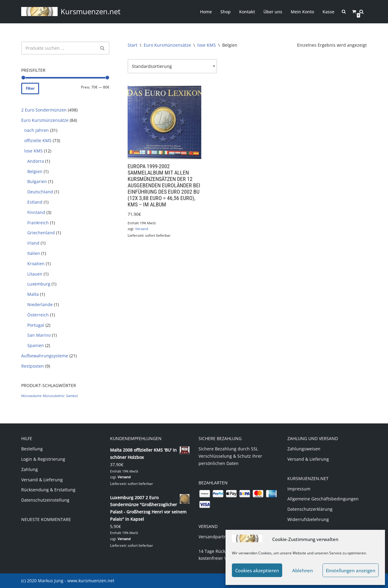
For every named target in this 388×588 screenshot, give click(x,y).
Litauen (35, 274)
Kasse (328, 12)
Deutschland (40, 192)
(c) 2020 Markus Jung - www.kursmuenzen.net (68, 581)
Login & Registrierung (43, 459)
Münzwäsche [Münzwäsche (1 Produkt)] (31, 396)
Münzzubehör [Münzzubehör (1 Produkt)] (54, 396)
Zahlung (30, 469)
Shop (226, 12)
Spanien (36, 345)
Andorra (36, 161)
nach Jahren (37, 130)
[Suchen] (361, 12)
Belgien (35, 171)
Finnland (36, 212)
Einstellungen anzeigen (351, 570)
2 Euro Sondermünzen (44, 110)
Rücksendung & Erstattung (48, 490)
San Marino (39, 335)
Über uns (273, 12)
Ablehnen (303, 570)
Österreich (38, 315)
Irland (33, 243)
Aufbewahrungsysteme (45, 356)
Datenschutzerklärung (310, 509)
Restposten (33, 366)
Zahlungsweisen (304, 449)
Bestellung (32, 449)
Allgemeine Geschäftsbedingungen (323, 499)
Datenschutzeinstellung (45, 500)
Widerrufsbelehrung (308, 519)
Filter (30, 88)
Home (206, 12)
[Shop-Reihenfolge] (172, 66)
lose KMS (33, 151)
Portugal (36, 325)
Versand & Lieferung (42, 480)
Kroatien (36, 264)
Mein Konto (302, 12)
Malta (33, 294)
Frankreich (38, 223)
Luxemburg (39, 284)
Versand (142, 229)
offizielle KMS (38, 140)
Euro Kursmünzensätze (45, 120)
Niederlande (40, 304)
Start (132, 45)
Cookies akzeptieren (257, 570)
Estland (35, 202)
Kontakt (247, 12)
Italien (34, 253)
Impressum (299, 489)
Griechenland (41, 233)
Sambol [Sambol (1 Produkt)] (72, 396)
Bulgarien (37, 181)
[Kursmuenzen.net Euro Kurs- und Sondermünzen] (71, 12)
